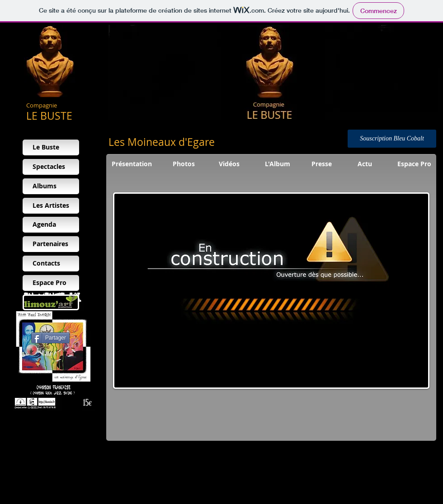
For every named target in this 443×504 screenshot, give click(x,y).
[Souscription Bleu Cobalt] (392, 139)
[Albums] (51, 186)
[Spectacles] (51, 167)
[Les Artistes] (51, 206)
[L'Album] (278, 164)
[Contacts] (51, 264)
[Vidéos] (229, 164)
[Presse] (322, 164)
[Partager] (50, 338)
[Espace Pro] (51, 283)
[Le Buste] (51, 147)
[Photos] (184, 164)
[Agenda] (51, 225)
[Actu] (365, 164)
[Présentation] (132, 164)
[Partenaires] (51, 244)
